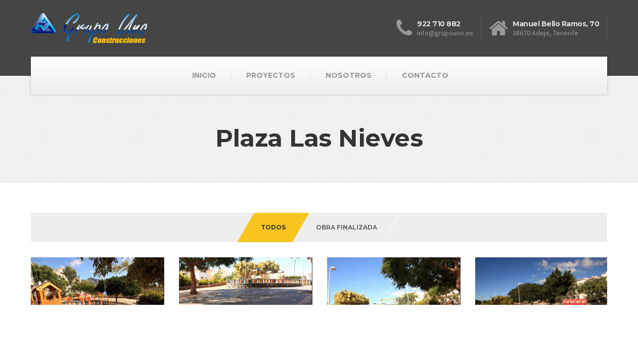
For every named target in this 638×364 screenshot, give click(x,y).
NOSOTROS (349, 75)
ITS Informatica (95, 346)
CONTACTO (425, 75)
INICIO (204, 75)
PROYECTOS (271, 75)
